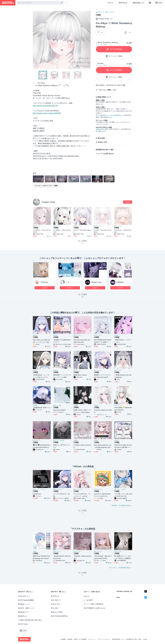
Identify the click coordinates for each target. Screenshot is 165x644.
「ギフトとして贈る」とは (107, 90)
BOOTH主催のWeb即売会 (59, 616)
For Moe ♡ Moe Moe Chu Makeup (103, 231)
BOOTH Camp (23, 624)
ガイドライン (92, 639)
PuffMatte (120, 282)
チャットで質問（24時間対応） (94, 604)
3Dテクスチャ (110, 12)
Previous (35, 40)
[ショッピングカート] (150, 3)
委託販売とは (23, 616)
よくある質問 (88, 600)
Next (89, 40)
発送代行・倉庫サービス (26, 608)
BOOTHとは (123, 3)
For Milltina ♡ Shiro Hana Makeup (42, 231)
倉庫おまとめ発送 (57, 612)
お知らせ (87, 596)
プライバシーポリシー (104, 639)
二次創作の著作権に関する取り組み (30, 620)
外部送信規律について (118, 639)
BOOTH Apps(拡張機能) (26, 600)
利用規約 (70, 639)
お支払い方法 (102, 142)
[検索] (62, 3)
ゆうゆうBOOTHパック (117, 115)
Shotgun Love (96, 282)
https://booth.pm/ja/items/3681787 (46, 106)
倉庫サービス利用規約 (80, 639)
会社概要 (63, 639)
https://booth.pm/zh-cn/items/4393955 (47, 113)
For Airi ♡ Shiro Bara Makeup (82, 231)
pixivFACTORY (100, 129)
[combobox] (40, 3)
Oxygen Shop (48, 202)
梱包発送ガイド (23, 612)
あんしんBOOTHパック (102, 115)
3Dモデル (99, 12)
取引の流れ (102, 138)
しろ (68, 282)
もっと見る (82, 296)
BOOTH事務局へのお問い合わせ (94, 608)
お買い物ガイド (56, 600)
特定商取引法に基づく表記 (105, 150)
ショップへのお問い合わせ (105, 154)
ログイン (110, 3)
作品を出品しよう (138, 3)
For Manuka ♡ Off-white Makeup (123, 231)
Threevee (44, 282)
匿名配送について (24, 604)
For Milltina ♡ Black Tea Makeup (62, 231)
